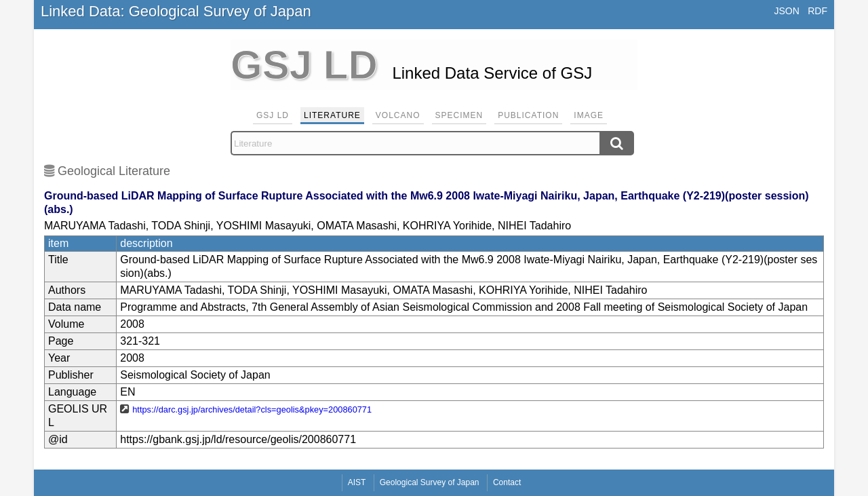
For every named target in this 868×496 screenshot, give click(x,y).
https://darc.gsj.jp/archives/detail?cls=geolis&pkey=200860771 (252, 409)
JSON (786, 11)
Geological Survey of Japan (430, 482)
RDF (817, 11)
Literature (332, 115)
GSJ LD (273, 115)
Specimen (459, 115)
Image (589, 115)
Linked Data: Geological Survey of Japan (176, 11)
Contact (507, 482)
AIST (357, 482)
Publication (528, 115)
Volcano (398, 115)
